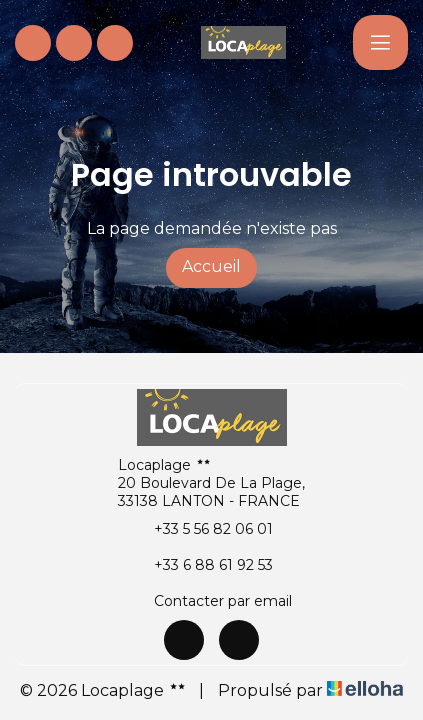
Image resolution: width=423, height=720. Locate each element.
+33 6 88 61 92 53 (202, 565)
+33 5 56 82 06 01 (202, 529)
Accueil (211, 266)
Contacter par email (211, 601)
